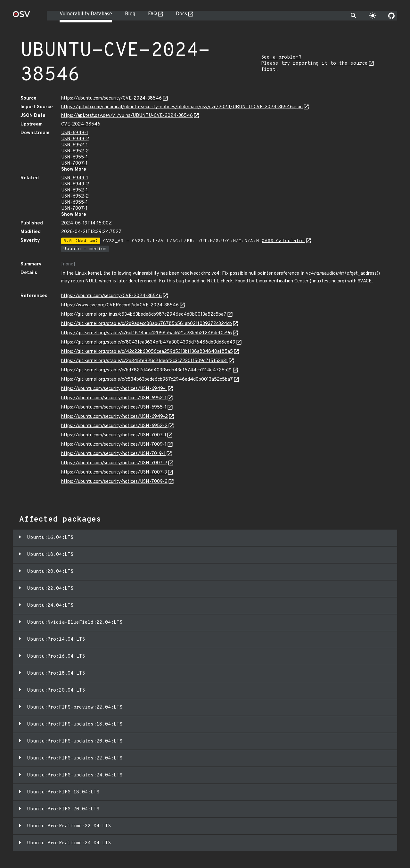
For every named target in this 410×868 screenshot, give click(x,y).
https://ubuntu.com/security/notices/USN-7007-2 (114, 463)
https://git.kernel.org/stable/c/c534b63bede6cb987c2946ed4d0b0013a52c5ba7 (147, 380)
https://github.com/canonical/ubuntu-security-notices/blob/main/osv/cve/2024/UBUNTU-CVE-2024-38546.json (182, 107)
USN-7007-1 (74, 163)
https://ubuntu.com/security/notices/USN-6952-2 (114, 426)
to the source (349, 64)
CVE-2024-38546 (81, 124)
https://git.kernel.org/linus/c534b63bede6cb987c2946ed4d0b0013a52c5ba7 (144, 315)
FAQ (152, 14)
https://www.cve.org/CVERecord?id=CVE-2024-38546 (120, 305)
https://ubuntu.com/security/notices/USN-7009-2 (114, 482)
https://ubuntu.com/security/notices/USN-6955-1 (114, 407)
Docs (181, 14)
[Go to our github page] (391, 16)
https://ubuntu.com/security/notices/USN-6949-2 (115, 417)
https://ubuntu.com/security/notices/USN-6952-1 (114, 398)
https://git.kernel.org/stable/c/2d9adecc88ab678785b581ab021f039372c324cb (147, 324)
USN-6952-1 (74, 145)
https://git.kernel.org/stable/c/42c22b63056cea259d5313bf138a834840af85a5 (147, 352)
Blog (130, 14)
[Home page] (21, 16)
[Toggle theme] (373, 16)
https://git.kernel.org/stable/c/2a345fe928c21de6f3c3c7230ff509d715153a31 (144, 361)
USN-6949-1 (75, 133)
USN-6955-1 (74, 157)
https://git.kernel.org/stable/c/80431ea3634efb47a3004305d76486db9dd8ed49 (148, 342)
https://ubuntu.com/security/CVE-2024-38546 (111, 98)
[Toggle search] (354, 16)
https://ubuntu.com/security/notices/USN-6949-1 (114, 389)
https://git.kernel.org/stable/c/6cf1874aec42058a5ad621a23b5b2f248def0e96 (147, 333)
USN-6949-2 (75, 139)
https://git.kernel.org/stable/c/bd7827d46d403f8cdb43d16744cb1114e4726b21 (147, 370)
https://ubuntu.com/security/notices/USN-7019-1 (113, 454)
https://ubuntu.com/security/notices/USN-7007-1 (114, 435)
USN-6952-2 (75, 151)
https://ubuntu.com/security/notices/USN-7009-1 (114, 445)
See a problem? (281, 57)
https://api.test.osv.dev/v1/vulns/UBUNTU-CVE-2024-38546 (127, 116)
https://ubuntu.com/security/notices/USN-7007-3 (114, 472)
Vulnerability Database (86, 14)
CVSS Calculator (283, 241)
